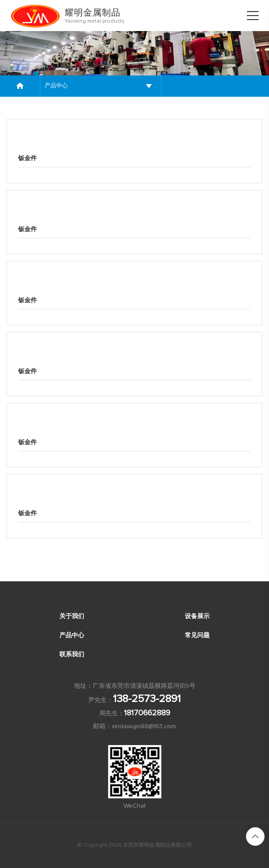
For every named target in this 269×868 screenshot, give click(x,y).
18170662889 (147, 713)
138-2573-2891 (147, 699)
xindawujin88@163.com (144, 726)
